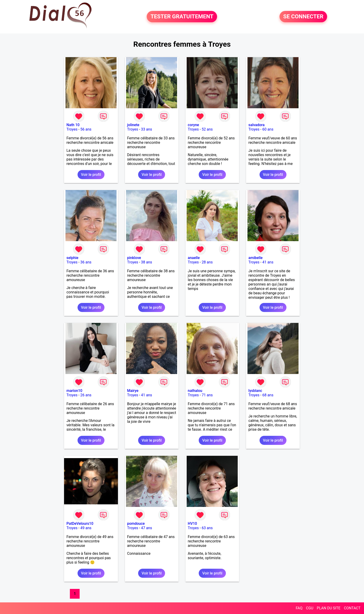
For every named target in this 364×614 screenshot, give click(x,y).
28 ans (207, 262)
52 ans (207, 129)
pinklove (134, 258)
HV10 (192, 524)
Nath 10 (73, 125)
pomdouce (136, 524)
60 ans (268, 129)
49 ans (86, 528)
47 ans (146, 528)
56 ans (86, 129)
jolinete (133, 125)
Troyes (72, 129)
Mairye (133, 391)
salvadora (256, 125)
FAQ (299, 608)
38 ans (146, 262)
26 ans (86, 395)
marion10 (74, 391)
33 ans (146, 129)
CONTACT (352, 608)
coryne (193, 125)
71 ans (207, 395)
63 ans (207, 528)
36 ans (86, 262)
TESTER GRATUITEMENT (182, 17)
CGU (310, 608)
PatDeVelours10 (80, 524)
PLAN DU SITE (329, 608)
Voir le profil (91, 175)
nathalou (195, 391)
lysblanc (255, 391)
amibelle (255, 258)
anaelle (194, 258)
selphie (72, 258)
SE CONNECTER (303, 17)
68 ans (268, 395)
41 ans (268, 262)
